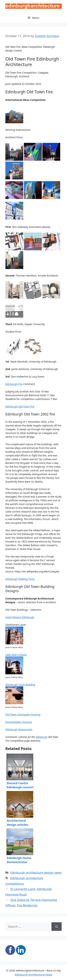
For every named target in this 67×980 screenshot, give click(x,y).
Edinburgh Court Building (20, 685)
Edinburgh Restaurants (19, 729)
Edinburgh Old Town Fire (20, 406)
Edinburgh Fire (14, 384)
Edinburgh (42, 737)
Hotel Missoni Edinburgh (20, 617)
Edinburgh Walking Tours (20, 579)
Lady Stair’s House (16, 655)
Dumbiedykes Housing (19, 722)
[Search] (57, 927)
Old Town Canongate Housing (23, 714)
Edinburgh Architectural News (34, 974)
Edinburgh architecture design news (36, 872)
